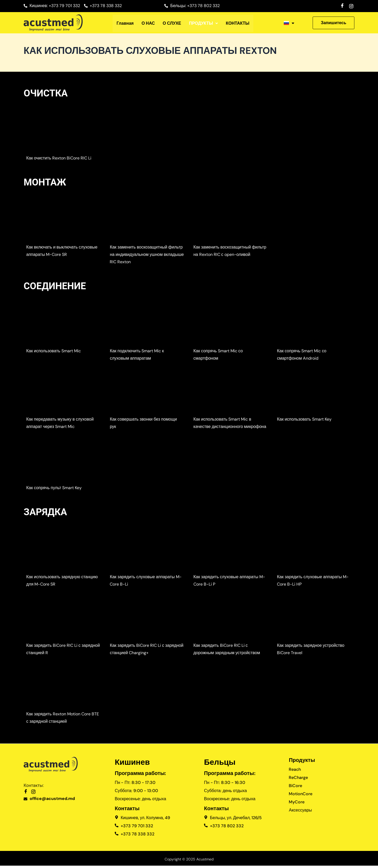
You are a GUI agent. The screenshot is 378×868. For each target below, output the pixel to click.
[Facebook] (342, 6)
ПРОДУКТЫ (203, 24)
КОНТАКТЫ (238, 24)
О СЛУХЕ (172, 24)
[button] (203, 24)
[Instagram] (351, 6)
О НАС (148, 24)
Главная (125, 24)
